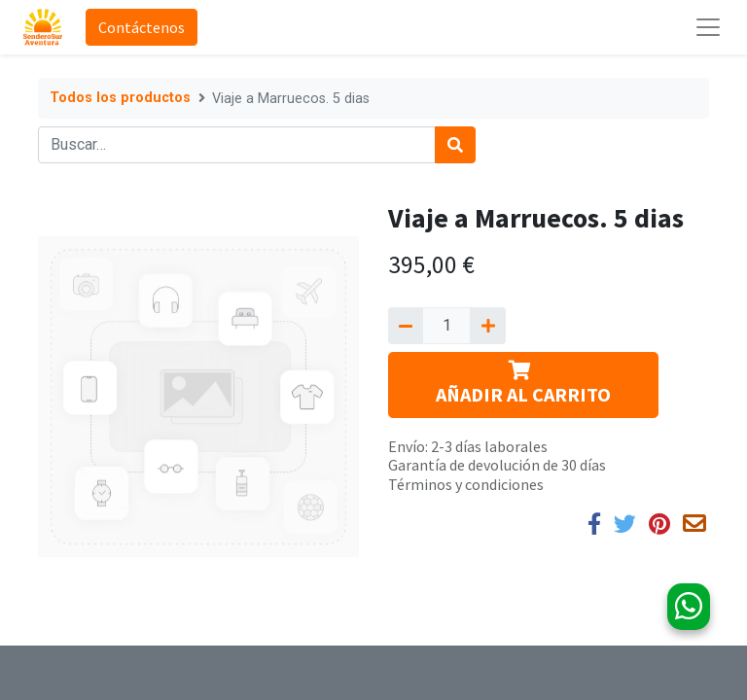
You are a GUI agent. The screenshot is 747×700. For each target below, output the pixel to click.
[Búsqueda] (455, 145)
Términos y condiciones (466, 484)
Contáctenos (142, 27)
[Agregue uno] (487, 326)
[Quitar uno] (406, 326)
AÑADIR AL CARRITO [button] (523, 384)
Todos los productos (120, 98)
